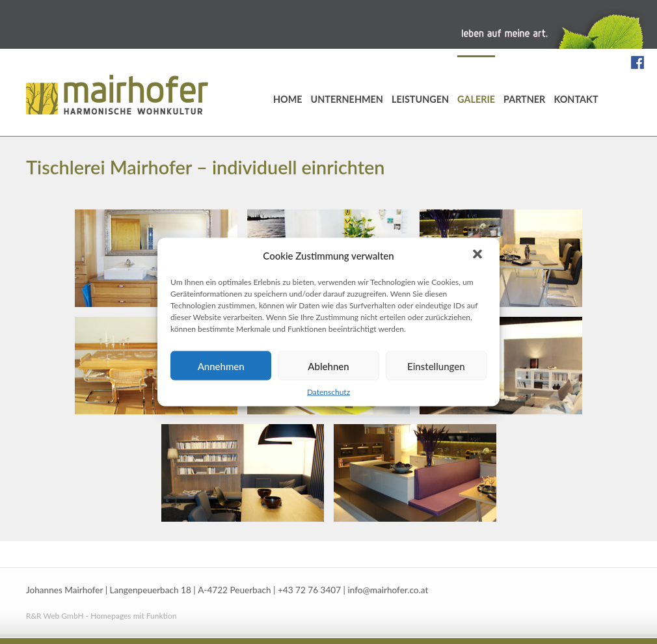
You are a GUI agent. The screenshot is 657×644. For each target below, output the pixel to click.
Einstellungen (436, 366)
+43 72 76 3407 (309, 590)
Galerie (476, 99)
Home (288, 99)
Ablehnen (328, 366)
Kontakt (576, 99)
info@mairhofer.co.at (388, 590)
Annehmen (221, 366)
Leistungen (420, 99)
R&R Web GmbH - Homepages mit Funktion (101, 616)
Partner (524, 99)
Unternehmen (347, 99)
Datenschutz (328, 392)
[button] (479, 256)
